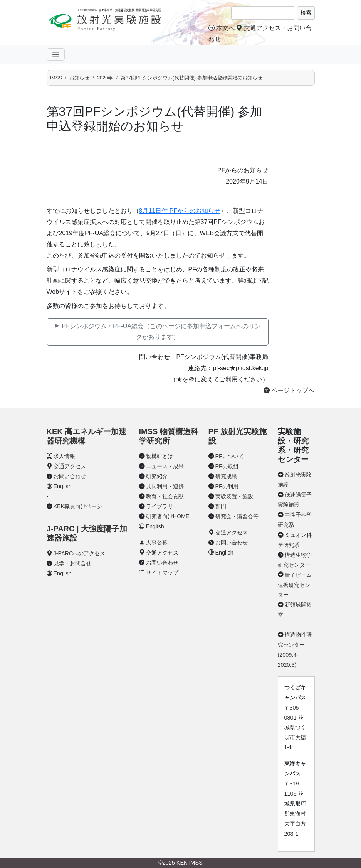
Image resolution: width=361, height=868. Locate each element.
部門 (221, 506)
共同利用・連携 (165, 486)
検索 (306, 13)
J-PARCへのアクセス (80, 553)
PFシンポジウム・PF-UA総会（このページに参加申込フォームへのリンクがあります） (157, 332)
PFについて (230, 456)
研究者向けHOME (168, 516)
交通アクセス (70, 466)
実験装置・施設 (234, 496)
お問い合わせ (70, 476)
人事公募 (157, 543)
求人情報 (64, 456)
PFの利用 (227, 486)
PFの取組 (227, 466)
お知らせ (79, 78)
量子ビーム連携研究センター (295, 585)
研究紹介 (157, 476)
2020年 (105, 78)
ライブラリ (160, 506)
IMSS (56, 78)
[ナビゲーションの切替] (56, 54)
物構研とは (160, 456)
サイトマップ (162, 573)
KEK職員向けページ (78, 506)
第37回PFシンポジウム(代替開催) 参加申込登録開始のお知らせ (191, 78)
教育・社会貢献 (165, 496)
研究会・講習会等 (237, 516)
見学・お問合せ (72, 563)
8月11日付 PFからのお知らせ (180, 211)
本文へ (222, 28)
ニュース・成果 (165, 466)
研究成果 (226, 476)
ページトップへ (289, 390)
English (63, 486)
